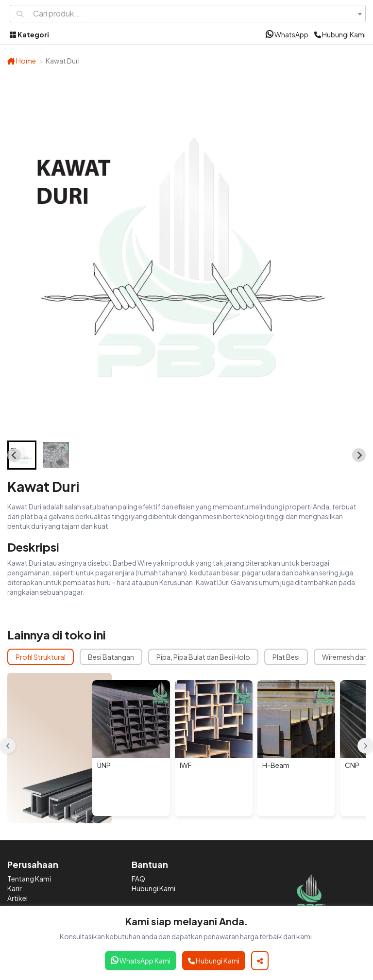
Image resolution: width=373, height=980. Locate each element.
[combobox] (197, 14)
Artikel (17, 898)
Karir (15, 888)
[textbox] (197, 14)
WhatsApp (287, 34)
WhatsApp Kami (141, 961)
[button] (22, 455)
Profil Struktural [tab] (41, 657)
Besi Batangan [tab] (111, 657)
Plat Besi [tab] (286, 657)
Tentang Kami (29, 879)
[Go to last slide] (14, 455)
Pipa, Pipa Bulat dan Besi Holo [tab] (203, 657)
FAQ (138, 879)
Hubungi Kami (340, 34)
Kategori (29, 34)
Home (22, 61)
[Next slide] (359, 455)
